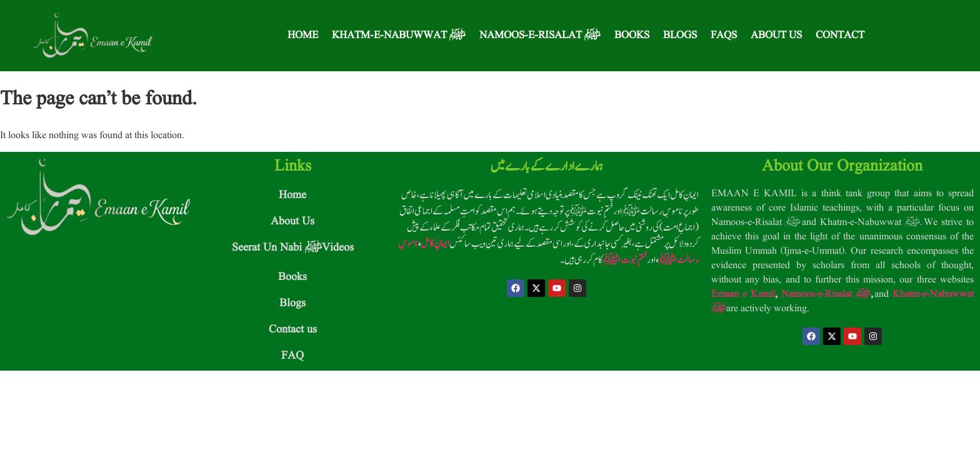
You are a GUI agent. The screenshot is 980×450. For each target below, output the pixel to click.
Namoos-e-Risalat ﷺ (540, 35)
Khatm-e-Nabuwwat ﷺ (399, 35)
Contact (840, 35)
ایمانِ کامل (435, 244)
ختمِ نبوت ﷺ (625, 260)
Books (632, 35)
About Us (776, 35)
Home (303, 35)
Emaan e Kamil (743, 294)
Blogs (680, 35)
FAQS (724, 35)
